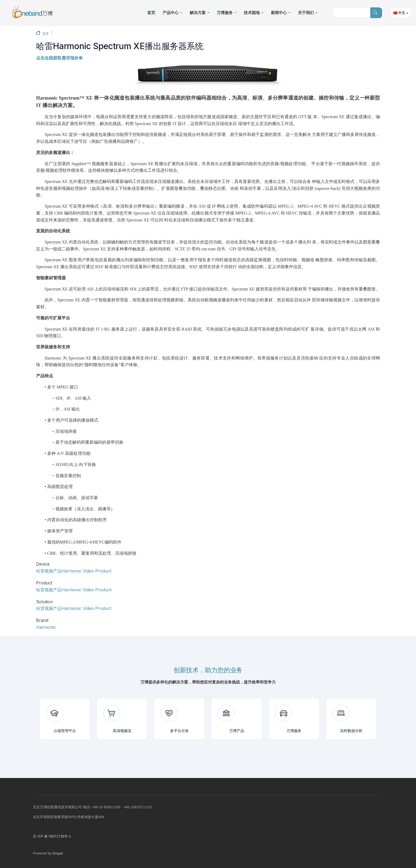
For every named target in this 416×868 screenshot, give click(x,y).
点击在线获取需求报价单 (59, 58)
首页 (151, 13)
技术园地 (252, 13)
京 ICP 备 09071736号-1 (52, 836)
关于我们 (306, 13)
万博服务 (225, 13)
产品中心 (171, 13)
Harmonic (46, 627)
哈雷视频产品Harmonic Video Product (74, 571)
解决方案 (198, 13)
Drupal (58, 853)
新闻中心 (279, 13)
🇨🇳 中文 (399, 13)
